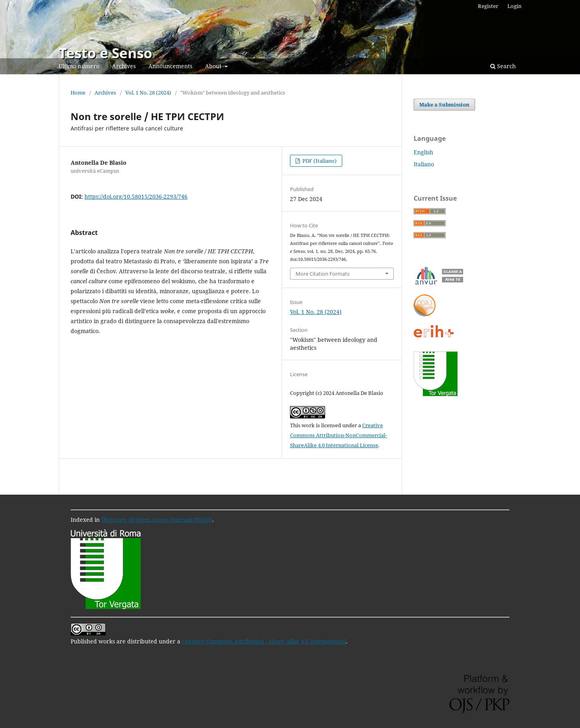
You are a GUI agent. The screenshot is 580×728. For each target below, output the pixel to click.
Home (78, 93)
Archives (124, 66)
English (423, 152)
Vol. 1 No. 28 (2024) (148, 93)
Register (488, 6)
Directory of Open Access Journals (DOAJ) (157, 520)
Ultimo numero (79, 66)
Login (514, 6)
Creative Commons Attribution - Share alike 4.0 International (264, 641)
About (214, 66)
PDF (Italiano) (319, 161)
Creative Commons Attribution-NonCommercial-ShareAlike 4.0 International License (338, 435)
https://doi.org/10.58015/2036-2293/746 (136, 196)
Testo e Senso (106, 53)
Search (503, 66)
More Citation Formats (323, 274)
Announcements (170, 66)
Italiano (424, 164)
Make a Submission (444, 105)
